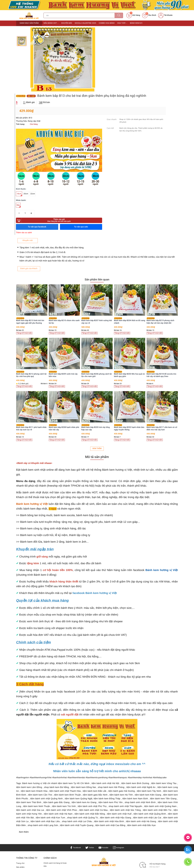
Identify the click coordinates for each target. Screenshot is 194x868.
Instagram (119, 759)
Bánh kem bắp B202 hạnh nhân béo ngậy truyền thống (162, 339)
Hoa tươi (122, 23)
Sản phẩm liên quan (97, 191)
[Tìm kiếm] (119, 15)
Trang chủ (20, 775)
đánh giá (111, 40)
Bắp (101, 116)
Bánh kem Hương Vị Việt (92, 818)
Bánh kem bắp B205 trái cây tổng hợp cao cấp (128, 339)
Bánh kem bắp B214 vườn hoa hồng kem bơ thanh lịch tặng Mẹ (31, 339)
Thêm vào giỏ (121, 130)
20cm (108, 104)
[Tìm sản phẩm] (79, 15)
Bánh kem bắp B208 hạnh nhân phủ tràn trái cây (97, 339)
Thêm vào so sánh (106, 143)
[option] (63, 60)
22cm (115, 104)
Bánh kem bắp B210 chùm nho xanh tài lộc (97, 232)
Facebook (74, 759)
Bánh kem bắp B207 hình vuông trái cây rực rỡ (129, 232)
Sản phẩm (21, 778)
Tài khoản (165, 15)
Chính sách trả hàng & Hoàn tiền (56, 776)
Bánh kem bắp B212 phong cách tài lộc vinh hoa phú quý (64, 285)
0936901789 (109, 805)
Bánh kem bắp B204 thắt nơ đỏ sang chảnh (162, 232)
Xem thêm (97, 360)
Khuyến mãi (67, 23)
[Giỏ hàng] (133, 15)
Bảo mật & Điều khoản (53, 789)
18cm (102, 105)
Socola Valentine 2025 (85, 23)
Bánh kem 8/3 (136, 23)
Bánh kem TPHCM (122, 791)
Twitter (89, 759)
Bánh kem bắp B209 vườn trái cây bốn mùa (96, 285)
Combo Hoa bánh (107, 23)
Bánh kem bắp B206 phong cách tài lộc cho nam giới (129, 285)
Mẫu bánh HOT (51, 23)
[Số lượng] (108, 123)
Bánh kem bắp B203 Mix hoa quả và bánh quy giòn (162, 285)
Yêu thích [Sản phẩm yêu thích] (149, 15)
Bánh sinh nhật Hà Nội (93, 794)
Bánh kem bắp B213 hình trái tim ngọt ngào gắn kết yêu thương (63, 232)
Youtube (104, 759)
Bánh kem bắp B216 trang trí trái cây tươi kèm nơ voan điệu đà (30, 232)
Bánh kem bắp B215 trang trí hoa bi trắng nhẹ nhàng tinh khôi (31, 285)
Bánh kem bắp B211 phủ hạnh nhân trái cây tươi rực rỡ (64, 339)
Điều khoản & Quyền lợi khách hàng (53, 783)
